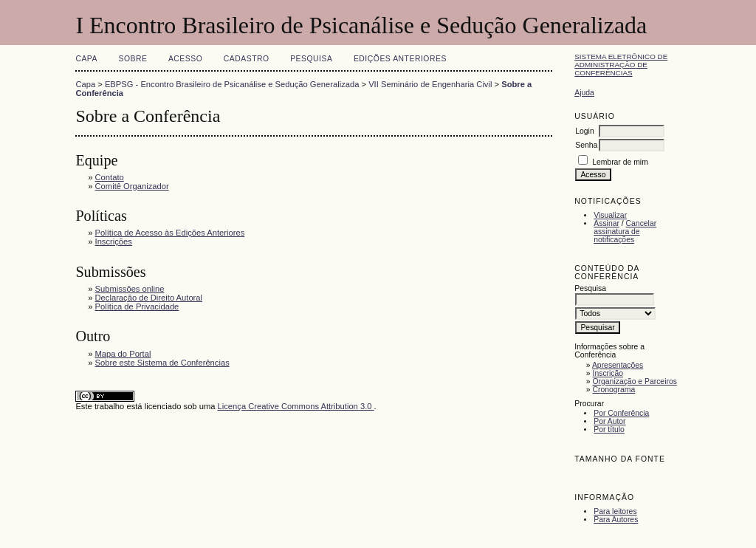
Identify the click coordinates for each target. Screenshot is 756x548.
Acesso (185, 59)
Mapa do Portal (123, 354)
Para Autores (616, 520)
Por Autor (609, 421)
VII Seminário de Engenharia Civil (430, 84)
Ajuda (584, 93)
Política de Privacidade (137, 306)
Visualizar (610, 215)
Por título (609, 429)
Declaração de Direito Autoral (149, 298)
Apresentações (618, 365)
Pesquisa (311, 59)
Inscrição (608, 373)
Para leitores (615, 511)
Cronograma (614, 390)
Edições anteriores (400, 59)
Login (584, 131)
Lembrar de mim (620, 162)
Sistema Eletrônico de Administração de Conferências (621, 65)
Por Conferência (621, 413)
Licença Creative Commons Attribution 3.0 (296, 406)
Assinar (606, 223)
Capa (86, 59)
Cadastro (247, 59)
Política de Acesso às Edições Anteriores (170, 233)
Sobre (133, 59)
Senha (586, 145)
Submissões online (130, 289)
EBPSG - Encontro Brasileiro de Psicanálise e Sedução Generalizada (232, 84)
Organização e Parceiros (635, 381)
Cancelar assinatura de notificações (625, 232)
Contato (110, 177)
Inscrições (114, 242)
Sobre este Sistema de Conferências (162, 363)
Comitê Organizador (132, 186)
